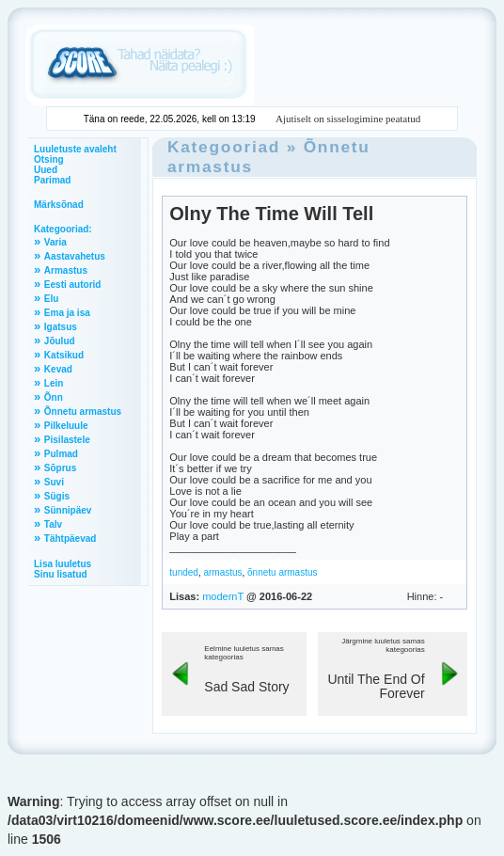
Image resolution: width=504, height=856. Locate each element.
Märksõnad (59, 205)
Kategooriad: (63, 229)
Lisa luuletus (63, 564)
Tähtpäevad (71, 539)
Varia (55, 242)
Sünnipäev (68, 510)
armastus (222, 572)
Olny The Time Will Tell (271, 214)
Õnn (54, 397)
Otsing (49, 159)
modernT (223, 596)
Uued (46, 170)
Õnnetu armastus (83, 412)
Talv (53, 524)
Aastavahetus (75, 256)
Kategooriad (224, 147)
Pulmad (61, 454)
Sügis (57, 496)
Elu (52, 299)
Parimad (52, 180)
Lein (54, 383)
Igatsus (61, 327)
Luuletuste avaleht (75, 149)
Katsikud (64, 355)
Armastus (66, 270)
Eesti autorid (73, 285)
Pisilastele (67, 440)
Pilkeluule (66, 426)
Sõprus (60, 468)
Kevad (58, 369)
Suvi (54, 482)
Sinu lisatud (61, 574)
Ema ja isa (67, 313)
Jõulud (60, 341)
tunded (184, 572)
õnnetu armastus (283, 572)
